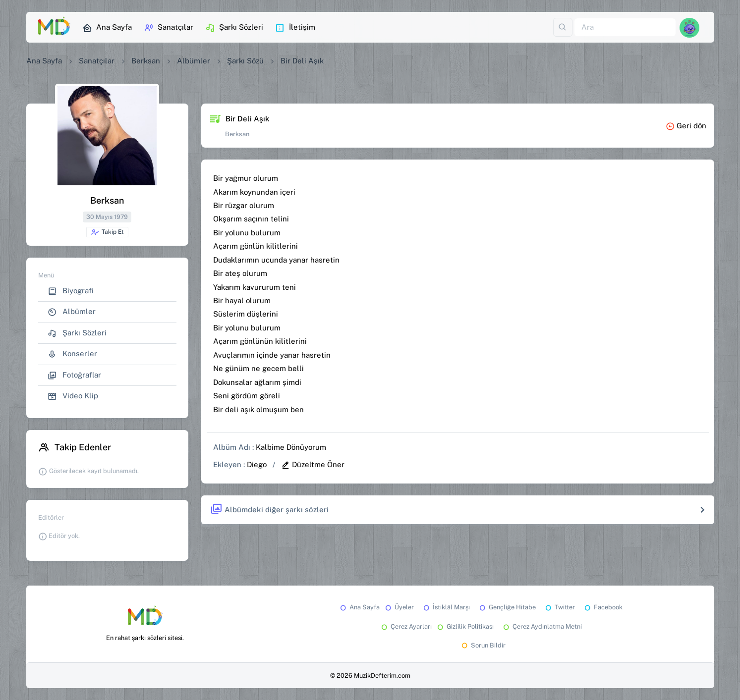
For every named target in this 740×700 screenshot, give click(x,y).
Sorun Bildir (483, 645)
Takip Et (107, 232)
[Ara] (625, 27)
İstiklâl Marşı (446, 607)
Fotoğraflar (74, 375)
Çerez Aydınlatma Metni (542, 626)
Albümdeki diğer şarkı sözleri (269, 510)
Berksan (146, 61)
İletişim (295, 28)
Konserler (72, 354)
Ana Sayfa (107, 28)
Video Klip (73, 396)
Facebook (603, 607)
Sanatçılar (169, 28)
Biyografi (71, 291)
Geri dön (686, 126)
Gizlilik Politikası (465, 626)
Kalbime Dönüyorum (291, 447)
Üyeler (399, 607)
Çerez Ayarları (406, 626)
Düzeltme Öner (313, 464)
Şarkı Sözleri (234, 28)
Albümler (194, 61)
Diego (257, 464)
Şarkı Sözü (245, 61)
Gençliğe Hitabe (507, 607)
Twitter (559, 607)
